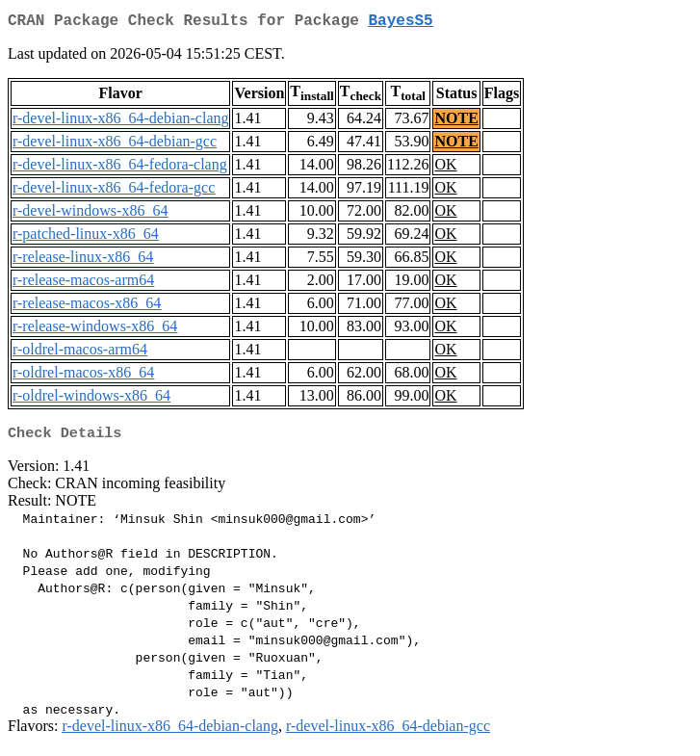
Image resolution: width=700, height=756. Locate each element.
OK (445, 168)
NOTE (456, 122)
